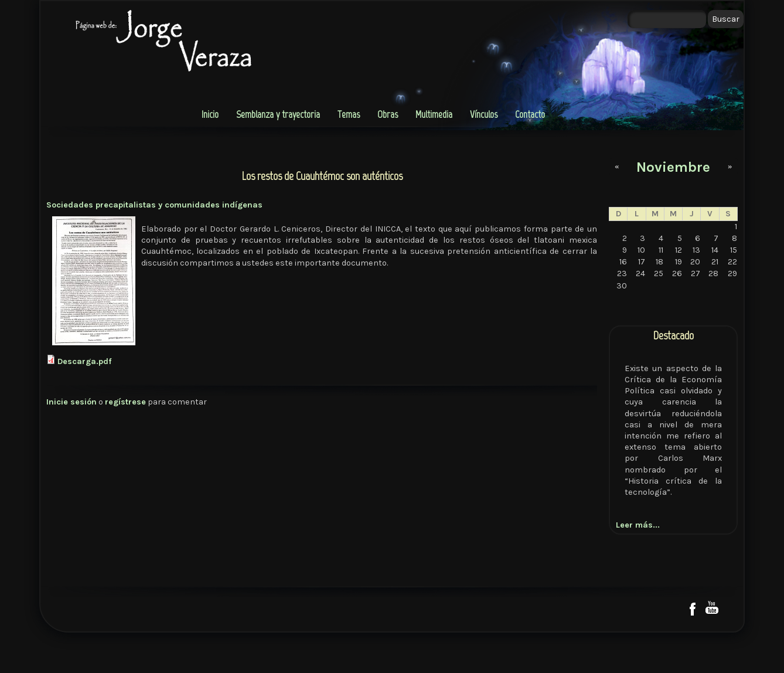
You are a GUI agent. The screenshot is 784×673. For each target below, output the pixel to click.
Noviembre (673, 167)
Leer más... (638, 525)
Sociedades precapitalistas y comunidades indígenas (154, 205)
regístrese (125, 402)
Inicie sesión (71, 402)
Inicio (210, 114)
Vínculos (484, 114)
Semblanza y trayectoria (278, 114)
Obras (388, 114)
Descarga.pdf (85, 361)
